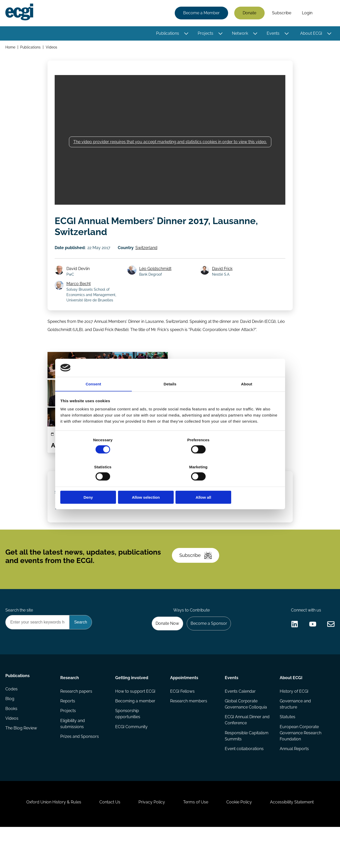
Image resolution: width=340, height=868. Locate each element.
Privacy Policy (151, 840)
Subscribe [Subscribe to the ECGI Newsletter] (197, 580)
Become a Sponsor (207, 652)
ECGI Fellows (182, 722)
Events (272, 34)
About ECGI (310, 34)
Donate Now (165, 652)
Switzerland (149, 253)
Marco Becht (80, 291)
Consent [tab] (93, 398)
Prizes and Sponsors (80, 769)
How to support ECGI (136, 722)
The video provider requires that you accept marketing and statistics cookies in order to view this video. (170, 145)
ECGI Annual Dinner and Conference (247, 751)
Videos (52, 48)
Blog (11, 732)
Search (325, 14)
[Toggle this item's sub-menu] (186, 34)
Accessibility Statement (298, 840)
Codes (12, 722)
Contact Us (107, 840)
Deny (97, 484)
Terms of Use (197, 840)
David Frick (223, 276)
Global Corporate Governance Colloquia (246, 735)
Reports (68, 732)
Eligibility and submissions (73, 756)
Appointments (184, 708)
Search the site (20, 638)
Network (239, 34)
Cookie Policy (243, 840)
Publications (167, 34)
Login (306, 13)
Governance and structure (295, 735)
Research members (188, 732)
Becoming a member (136, 732)
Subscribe (281, 13)
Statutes (287, 748)
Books (12, 742)
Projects (205, 34)
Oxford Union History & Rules (48, 840)
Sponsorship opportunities (128, 745)
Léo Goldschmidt (156, 276)
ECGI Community (132, 759)
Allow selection (170, 484)
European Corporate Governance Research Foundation (300, 765)
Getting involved (132, 708)
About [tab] (247, 398)
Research (70, 708)
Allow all (244, 484)
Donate (249, 13)
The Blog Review (22, 763)
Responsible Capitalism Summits (246, 768)
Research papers (77, 722)
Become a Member (201, 13)
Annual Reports (294, 781)
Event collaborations (244, 781)
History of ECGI (294, 722)
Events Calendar (240, 722)
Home (11, 48)
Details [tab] (170, 398)
